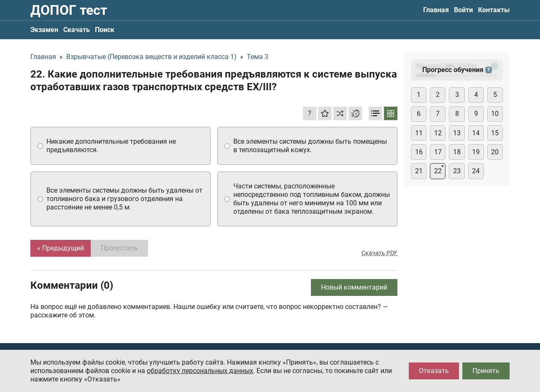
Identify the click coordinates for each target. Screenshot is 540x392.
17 (438, 152)
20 (495, 152)
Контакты (494, 10)
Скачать (77, 30)
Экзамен (44, 30)
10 (495, 114)
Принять (486, 371)
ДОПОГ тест (69, 10)
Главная (436, 10)
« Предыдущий (61, 248)
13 (457, 133)
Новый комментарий (354, 287)
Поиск (105, 30)
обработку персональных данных (200, 371)
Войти (463, 10)
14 (476, 133)
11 (419, 133)
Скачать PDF (379, 253)
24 (476, 171)
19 (476, 152)
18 (457, 152)
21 (419, 171)
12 (438, 133)
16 (419, 152)
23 (457, 171)
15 (495, 133)
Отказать (434, 371)
